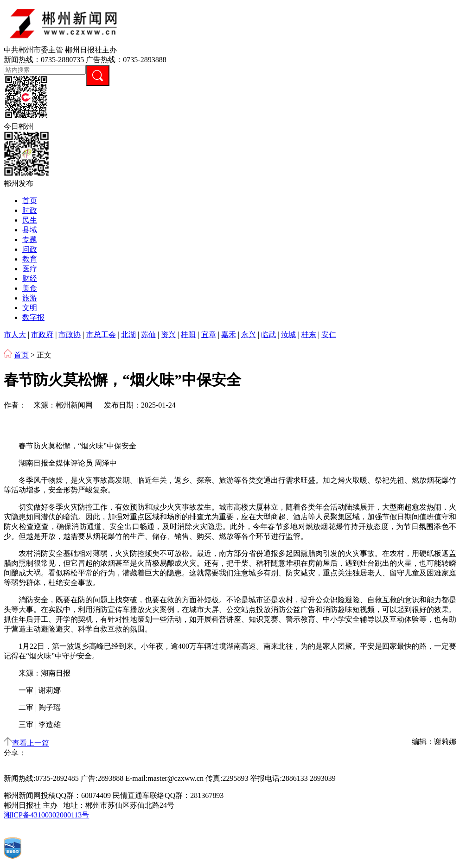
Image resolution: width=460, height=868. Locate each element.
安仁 (329, 335)
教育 (30, 259)
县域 (30, 230)
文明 (30, 308)
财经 (30, 278)
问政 (30, 249)
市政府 (42, 335)
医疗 (30, 269)
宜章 (209, 335)
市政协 (70, 335)
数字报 (33, 317)
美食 (30, 288)
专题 (30, 239)
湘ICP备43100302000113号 (46, 815)
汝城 (288, 335)
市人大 (15, 335)
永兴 (249, 335)
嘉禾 (229, 335)
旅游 (30, 298)
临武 (268, 335)
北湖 (128, 335)
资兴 (168, 335)
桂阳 (188, 335)
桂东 (309, 335)
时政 (30, 210)
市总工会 (101, 335)
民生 (30, 220)
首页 (30, 201)
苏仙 (148, 335)
